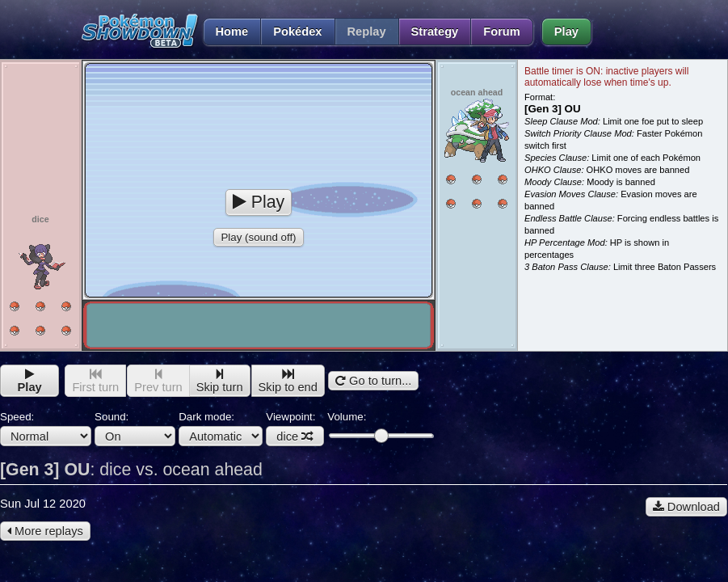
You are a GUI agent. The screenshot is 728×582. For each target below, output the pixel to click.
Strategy (435, 32)
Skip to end (288, 381)
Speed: (46, 428)
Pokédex (297, 32)
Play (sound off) (258, 237)
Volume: (380, 426)
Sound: (135, 428)
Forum (502, 32)
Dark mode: (221, 428)
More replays (45, 531)
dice (295, 436)
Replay (367, 32)
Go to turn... (373, 381)
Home (226, 32)
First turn (95, 381)
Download (686, 507)
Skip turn (220, 381)
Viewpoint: (295, 428)
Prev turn (158, 381)
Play (566, 32)
